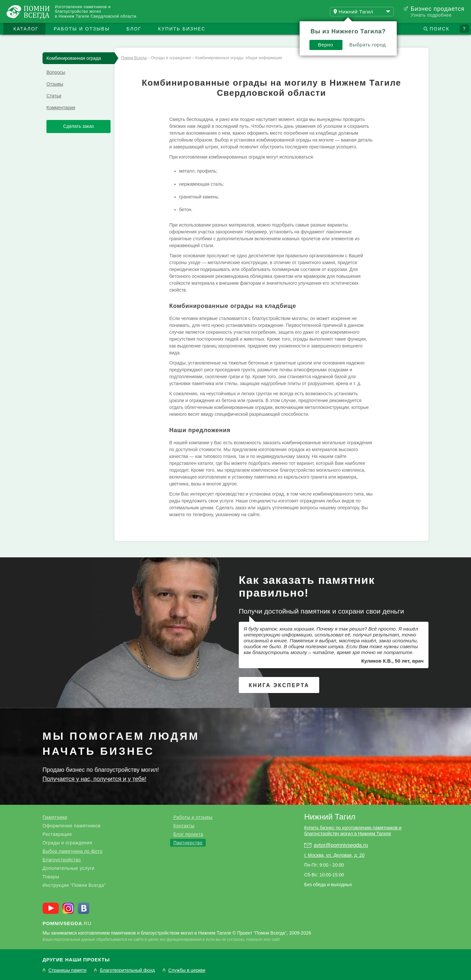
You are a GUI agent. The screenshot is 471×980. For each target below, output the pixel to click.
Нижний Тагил (330, 817)
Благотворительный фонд (127, 970)
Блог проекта (188, 834)
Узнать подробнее (431, 15)
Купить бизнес (182, 29)
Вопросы (56, 72)
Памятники (55, 817)
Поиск (440, 29)
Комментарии (61, 108)
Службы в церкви (187, 970)
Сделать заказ (78, 126)
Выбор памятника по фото (72, 851)
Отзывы (55, 84)
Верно (326, 45)
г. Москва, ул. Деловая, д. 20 (334, 855)
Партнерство (188, 843)
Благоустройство (62, 860)
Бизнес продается (437, 9)
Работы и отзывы (82, 29)
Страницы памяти (67, 970)
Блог (134, 29)
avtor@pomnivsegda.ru (341, 845)
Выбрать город (368, 45)
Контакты (184, 826)
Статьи (54, 96)
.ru (67, 923)
